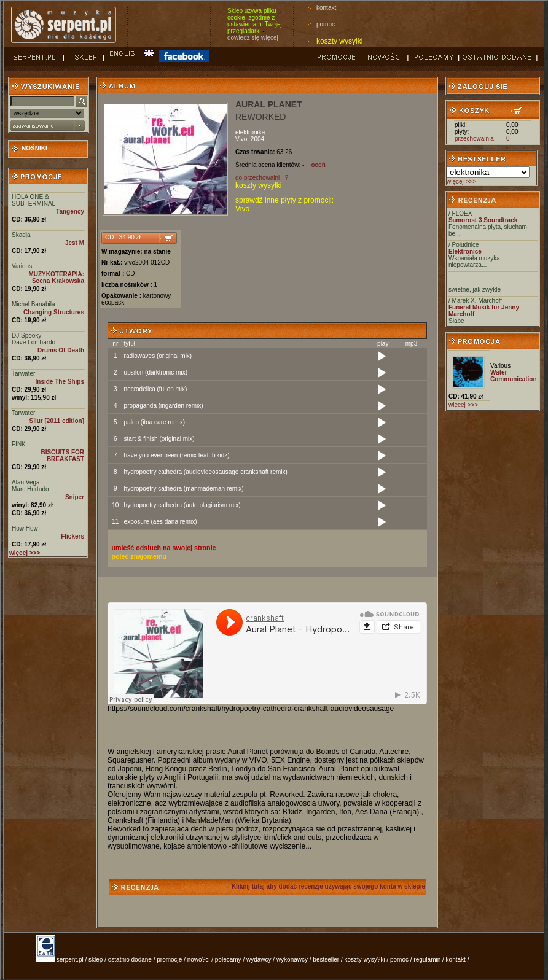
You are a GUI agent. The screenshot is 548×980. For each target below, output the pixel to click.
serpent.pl (70, 959)
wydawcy (259, 959)
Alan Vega (26, 482)
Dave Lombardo (33, 342)
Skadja (21, 235)
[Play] (382, 357)
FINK (19, 444)
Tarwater (23, 374)
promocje (169, 959)
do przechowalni (257, 178)
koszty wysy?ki (365, 959)
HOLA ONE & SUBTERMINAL (33, 200)
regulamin (427, 959)
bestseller (326, 959)
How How (25, 528)
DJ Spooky (26, 336)
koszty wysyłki (339, 41)
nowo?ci (199, 959)
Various (22, 266)
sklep (96, 959)
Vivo (241, 139)
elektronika (250, 132)
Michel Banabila (33, 304)
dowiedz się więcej (253, 38)
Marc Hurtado (30, 489)
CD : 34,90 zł (123, 237)
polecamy (228, 959)
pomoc (326, 24)
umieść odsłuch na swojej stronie (164, 548)
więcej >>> (461, 181)
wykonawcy (292, 959)
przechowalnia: (475, 138)
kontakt (326, 8)
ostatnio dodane (130, 959)
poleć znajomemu (139, 556)
